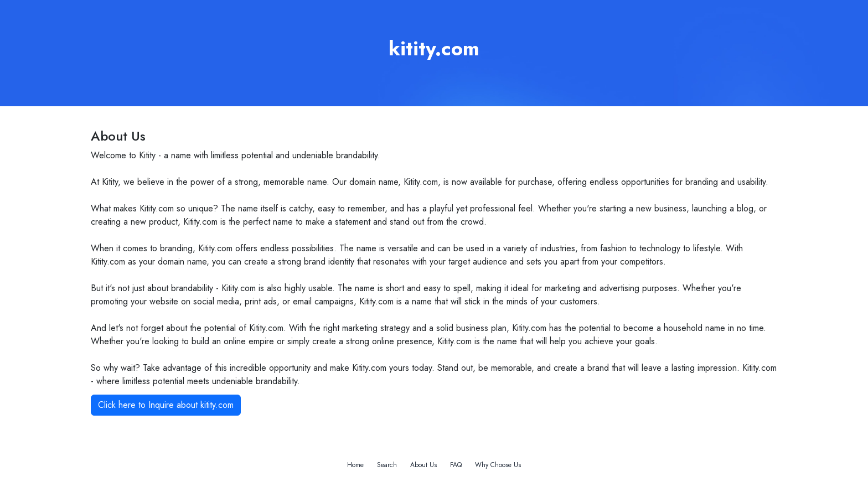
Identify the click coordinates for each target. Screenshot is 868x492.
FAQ (456, 465)
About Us (423, 465)
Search (387, 465)
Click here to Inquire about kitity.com (166, 405)
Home (355, 465)
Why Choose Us (498, 465)
